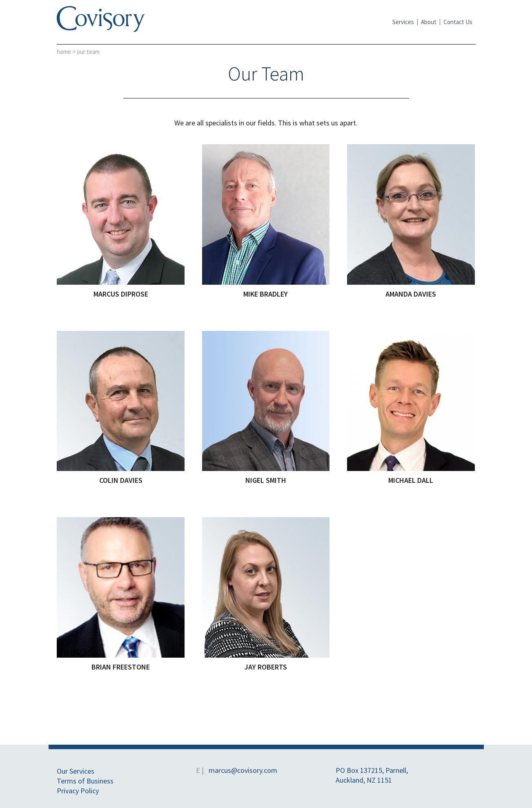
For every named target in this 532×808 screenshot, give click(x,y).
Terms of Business (85, 781)
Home (64, 52)
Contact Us (458, 22)
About (429, 22)
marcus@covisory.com (243, 770)
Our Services (76, 771)
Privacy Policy (78, 791)
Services (403, 22)
